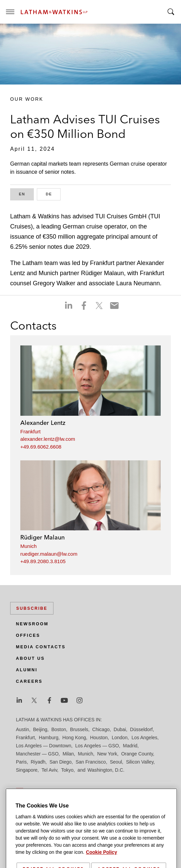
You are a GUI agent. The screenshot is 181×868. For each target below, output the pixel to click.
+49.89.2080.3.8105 (43, 561)
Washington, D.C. (106, 770)
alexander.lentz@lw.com (48, 439)
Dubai (120, 729)
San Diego (60, 762)
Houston (99, 738)
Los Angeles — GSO (97, 746)
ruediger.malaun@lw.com (49, 554)
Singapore (27, 770)
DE (53, 194)
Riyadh (38, 762)
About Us (30, 658)
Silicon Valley (140, 762)
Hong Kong (74, 738)
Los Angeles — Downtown (43, 746)
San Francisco (90, 762)
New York (107, 754)
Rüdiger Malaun (42, 537)
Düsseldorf (141, 729)
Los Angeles (144, 738)
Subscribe (32, 608)
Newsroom (32, 624)
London (120, 738)
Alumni (27, 670)
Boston (59, 729)
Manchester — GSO (37, 754)
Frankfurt (30, 431)
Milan (68, 754)
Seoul (116, 762)
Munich (28, 546)
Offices (28, 635)
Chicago (101, 729)
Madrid (130, 746)
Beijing (40, 729)
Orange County (137, 754)
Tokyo (67, 770)
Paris (21, 762)
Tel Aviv (49, 770)
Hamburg (49, 738)
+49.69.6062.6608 (41, 447)
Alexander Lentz (43, 423)
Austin (22, 729)
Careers (29, 681)
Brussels (79, 729)
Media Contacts (41, 647)
